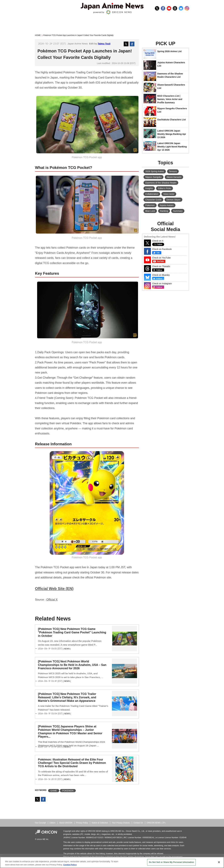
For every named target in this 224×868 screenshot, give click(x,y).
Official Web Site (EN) (54, 589)
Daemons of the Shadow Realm (161, 183)
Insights (149, 188)
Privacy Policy (82, 823)
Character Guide (153, 200)
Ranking (164, 211)
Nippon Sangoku (154, 177)
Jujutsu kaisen (167, 205)
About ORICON (66, 823)
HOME (38, 35)
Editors (52, 823)
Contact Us (138, 823)
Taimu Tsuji (104, 44)
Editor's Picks (165, 188)
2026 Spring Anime (155, 171)
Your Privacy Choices (121, 823)
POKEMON (68, 791)
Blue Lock (150, 211)
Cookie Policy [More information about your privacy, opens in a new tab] (70, 865)
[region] (112, 862)
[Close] (219, 862)
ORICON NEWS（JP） (157, 823)
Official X (52, 600)
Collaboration (152, 194)
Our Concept (40, 823)
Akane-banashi (174, 177)
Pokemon (150, 205)
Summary (178, 211)
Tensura (173, 171)
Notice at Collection (100, 823)
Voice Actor (169, 194)
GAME (54, 791)
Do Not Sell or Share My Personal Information (171, 862)
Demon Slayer (173, 200)
